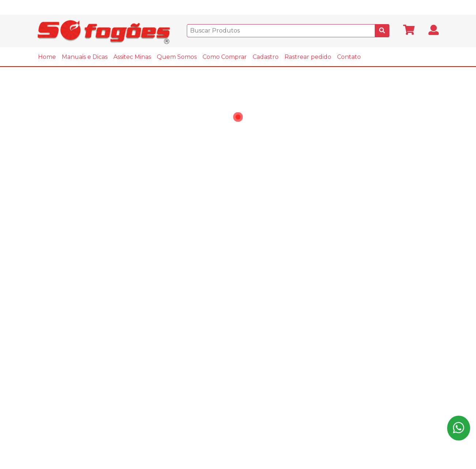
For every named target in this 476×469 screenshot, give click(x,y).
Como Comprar (225, 57)
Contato (349, 57)
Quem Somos (177, 57)
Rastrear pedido (308, 57)
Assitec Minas (132, 57)
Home (47, 57)
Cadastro (266, 57)
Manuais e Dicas (85, 57)
